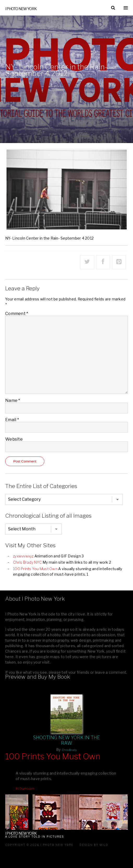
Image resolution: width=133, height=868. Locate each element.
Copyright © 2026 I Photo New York (39, 845)
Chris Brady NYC (27, 562)
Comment (17, 314)
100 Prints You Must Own (35, 569)
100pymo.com (25, 788)
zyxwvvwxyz (23, 556)
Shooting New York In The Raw (67, 740)
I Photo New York (21, 9)
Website (14, 439)
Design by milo (94, 845)
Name (13, 400)
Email (12, 420)
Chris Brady (69, 750)
